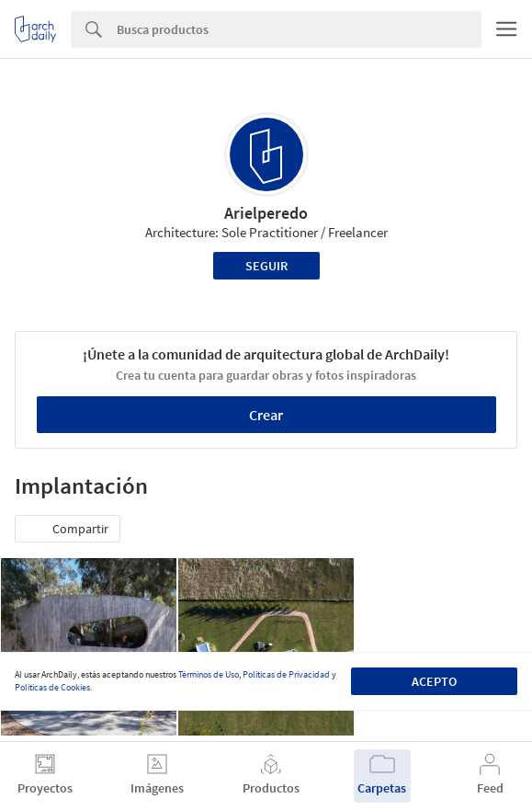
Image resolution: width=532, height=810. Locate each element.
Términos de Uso (209, 674)
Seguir (266, 266)
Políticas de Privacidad (286, 674)
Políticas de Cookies (52, 687)
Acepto (434, 681)
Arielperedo (266, 213)
